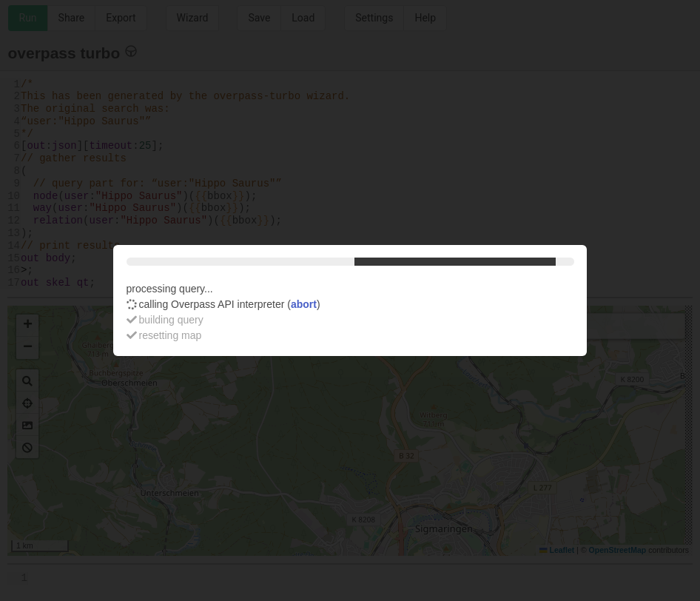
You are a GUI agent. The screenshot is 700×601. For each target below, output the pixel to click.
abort (304, 304)
